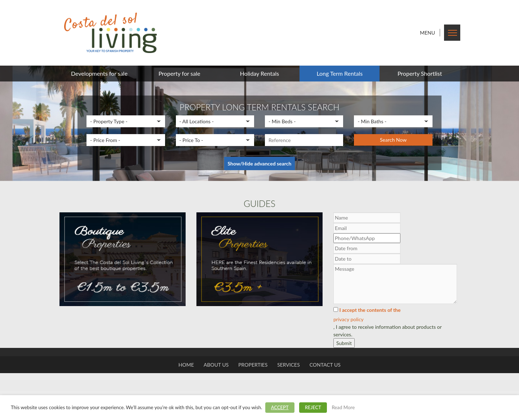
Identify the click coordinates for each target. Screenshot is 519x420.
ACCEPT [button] (280, 407)
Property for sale (179, 73)
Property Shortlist (420, 73)
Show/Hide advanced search (260, 163)
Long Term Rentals (340, 73)
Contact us (325, 365)
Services (289, 365)
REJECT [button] (313, 407)
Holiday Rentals (260, 73)
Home (186, 365)
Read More (343, 407)
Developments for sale (99, 73)
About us (216, 365)
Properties (253, 365)
